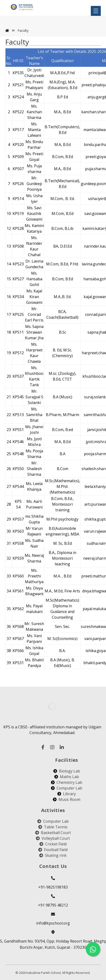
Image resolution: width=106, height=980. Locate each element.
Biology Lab (67, 771)
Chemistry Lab (67, 782)
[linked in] (62, 747)
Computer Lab (67, 788)
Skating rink (53, 855)
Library (67, 794)
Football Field (53, 850)
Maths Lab (67, 777)
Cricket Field (53, 844)
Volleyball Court (53, 838)
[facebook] (43, 747)
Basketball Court (53, 833)
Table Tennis (53, 827)
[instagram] (52, 747)
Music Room (67, 799)
